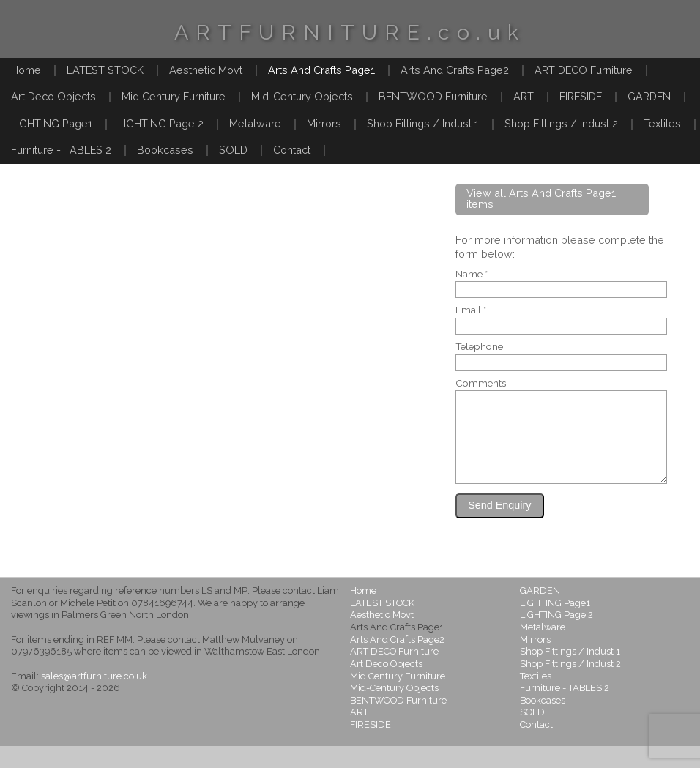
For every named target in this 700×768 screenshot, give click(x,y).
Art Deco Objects (53, 96)
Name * (472, 275)
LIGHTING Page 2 (161, 123)
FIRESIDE (581, 96)
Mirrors (324, 123)
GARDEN (649, 96)
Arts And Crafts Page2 (455, 70)
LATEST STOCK (105, 70)
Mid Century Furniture (174, 96)
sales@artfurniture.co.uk (94, 698)
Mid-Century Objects (302, 96)
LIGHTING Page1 (52, 123)
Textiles (662, 123)
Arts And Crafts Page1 (321, 70)
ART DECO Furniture (584, 70)
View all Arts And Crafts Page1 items (541, 198)
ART (524, 96)
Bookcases (165, 150)
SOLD (233, 150)
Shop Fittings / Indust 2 (561, 123)
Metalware (255, 123)
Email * (471, 310)
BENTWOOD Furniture (433, 96)
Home (26, 70)
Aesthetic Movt (206, 70)
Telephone (479, 347)
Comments (481, 384)
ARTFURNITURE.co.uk (350, 32)
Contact (292, 150)
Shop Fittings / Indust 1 (423, 123)
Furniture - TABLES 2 (61, 150)
